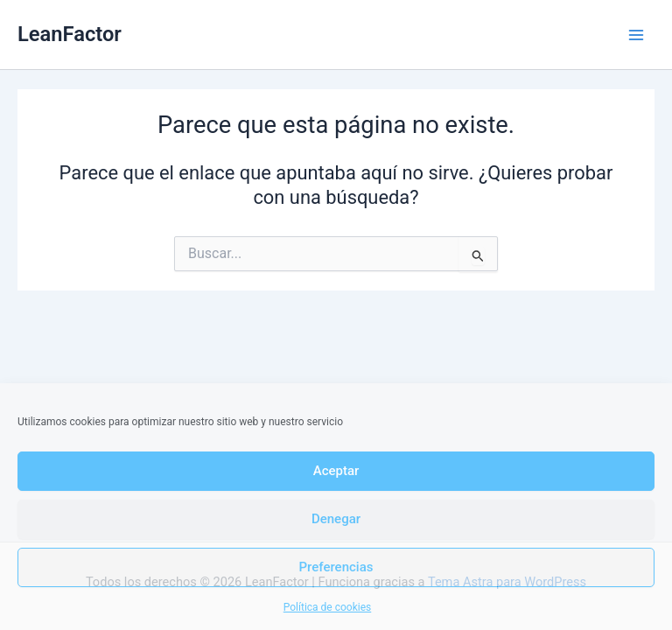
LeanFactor (70, 34)
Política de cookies (328, 607)
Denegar (336, 519)
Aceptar (336, 471)
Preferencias (336, 567)
